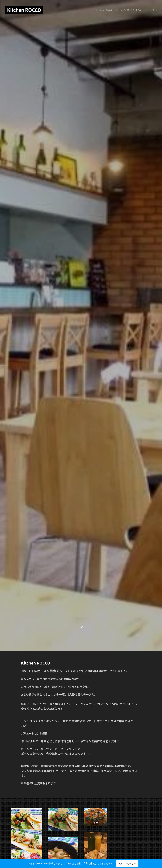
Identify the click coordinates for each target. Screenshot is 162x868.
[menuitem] (105, 10)
